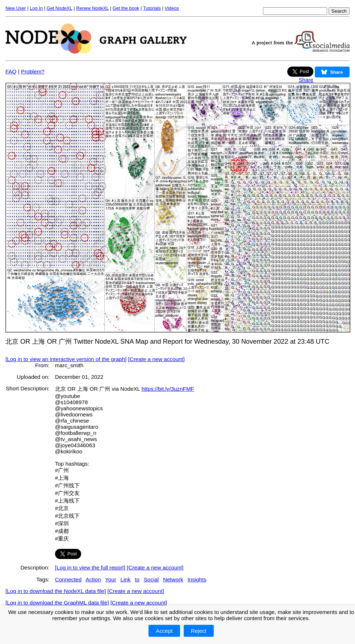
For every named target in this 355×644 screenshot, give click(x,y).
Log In (36, 8)
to (137, 579)
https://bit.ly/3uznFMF (168, 389)
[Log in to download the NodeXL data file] (56, 591)
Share (306, 80)
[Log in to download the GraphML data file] (57, 603)
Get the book (126, 8)
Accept (164, 631)
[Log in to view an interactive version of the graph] (66, 359)
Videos (172, 8)
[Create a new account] (156, 359)
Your (111, 579)
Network (173, 579)
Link (126, 579)
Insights (197, 579)
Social (151, 579)
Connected (68, 579)
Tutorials (152, 8)
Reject (199, 631)
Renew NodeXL (92, 8)
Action (93, 579)
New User (16, 8)
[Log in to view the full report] (90, 567)
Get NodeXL (60, 8)
